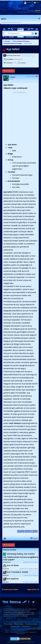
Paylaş (28, 531)
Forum (7, 41)
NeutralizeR (20, 634)
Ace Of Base (13, 565)
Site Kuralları (20, 624)
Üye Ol (27, 3)
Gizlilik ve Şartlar (32, 624)
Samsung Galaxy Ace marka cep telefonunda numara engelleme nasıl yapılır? (20, 557)
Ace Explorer (13, 579)
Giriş (37, 3)
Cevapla (34, 538)
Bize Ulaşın (26, 626)
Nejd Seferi (32, 589)
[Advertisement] (20, 114)
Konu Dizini (9, 624)
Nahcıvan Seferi (11, 589)
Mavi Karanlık (15, 609)
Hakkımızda (16, 626)
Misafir (38, 11)
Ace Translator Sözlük (17, 572)
